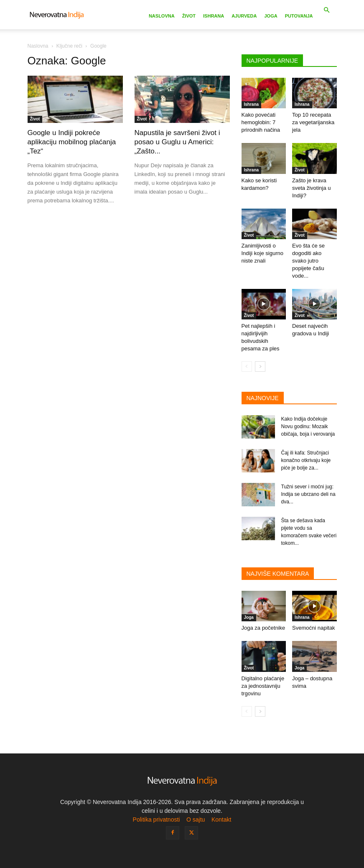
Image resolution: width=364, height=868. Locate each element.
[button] (327, 10)
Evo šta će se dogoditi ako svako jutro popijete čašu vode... (308, 261)
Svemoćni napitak (314, 628)
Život (189, 16)
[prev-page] (247, 366)
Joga (271, 16)
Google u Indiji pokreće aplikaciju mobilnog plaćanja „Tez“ (72, 142)
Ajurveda (244, 16)
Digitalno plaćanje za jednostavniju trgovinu (263, 686)
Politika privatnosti (157, 819)
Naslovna (162, 16)
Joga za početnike (263, 628)
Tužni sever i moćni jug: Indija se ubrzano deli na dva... (308, 494)
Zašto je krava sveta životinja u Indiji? (312, 188)
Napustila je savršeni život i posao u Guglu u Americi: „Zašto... (177, 142)
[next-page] (260, 366)
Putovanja (299, 16)
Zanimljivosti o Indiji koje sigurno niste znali (262, 253)
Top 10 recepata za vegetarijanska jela (313, 122)
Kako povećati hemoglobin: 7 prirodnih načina (261, 122)
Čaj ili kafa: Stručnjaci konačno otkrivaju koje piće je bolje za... (306, 460)
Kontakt (221, 819)
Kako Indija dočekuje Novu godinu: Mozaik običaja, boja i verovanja (308, 426)
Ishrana (214, 16)
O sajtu (196, 819)
